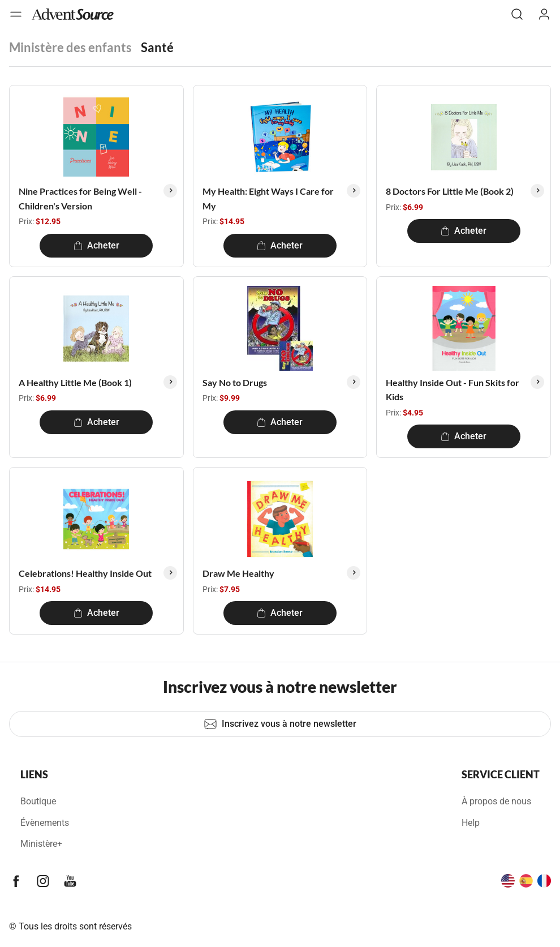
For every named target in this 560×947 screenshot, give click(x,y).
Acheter (96, 245)
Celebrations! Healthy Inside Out (85, 573)
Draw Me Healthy (238, 573)
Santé (157, 47)
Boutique (38, 801)
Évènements (45, 823)
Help (471, 823)
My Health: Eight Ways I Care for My (268, 198)
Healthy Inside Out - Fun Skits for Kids (453, 390)
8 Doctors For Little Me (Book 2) (450, 191)
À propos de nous (496, 801)
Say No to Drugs (235, 382)
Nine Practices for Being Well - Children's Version (80, 198)
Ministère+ (41, 844)
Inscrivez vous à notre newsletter (280, 724)
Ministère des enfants (70, 47)
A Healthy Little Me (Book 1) (75, 382)
